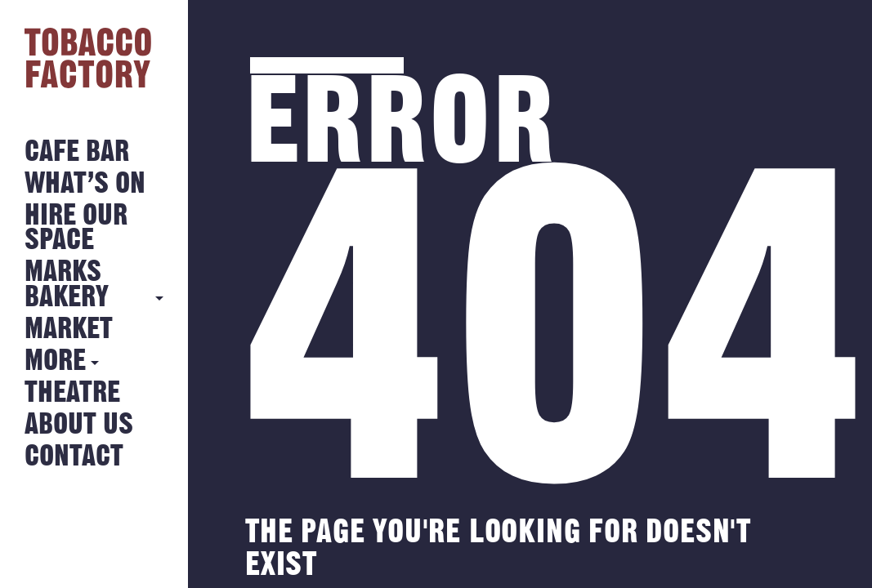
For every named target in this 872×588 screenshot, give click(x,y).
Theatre (72, 393)
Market (69, 330)
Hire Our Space (76, 228)
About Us (79, 425)
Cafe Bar (77, 152)
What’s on (85, 184)
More (55, 361)
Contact (74, 457)
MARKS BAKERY (67, 285)
